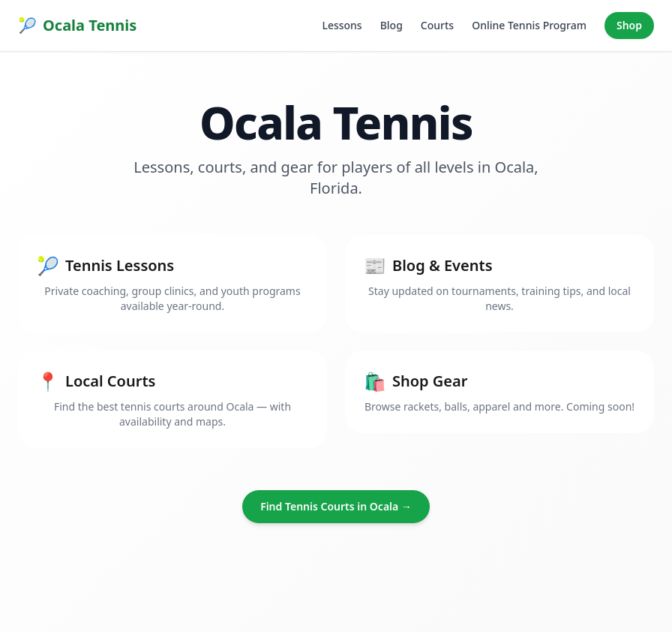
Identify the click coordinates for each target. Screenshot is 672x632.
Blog (391, 25)
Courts (437, 25)
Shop (629, 25)
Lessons (342, 25)
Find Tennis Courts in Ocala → (336, 506)
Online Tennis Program (529, 25)
